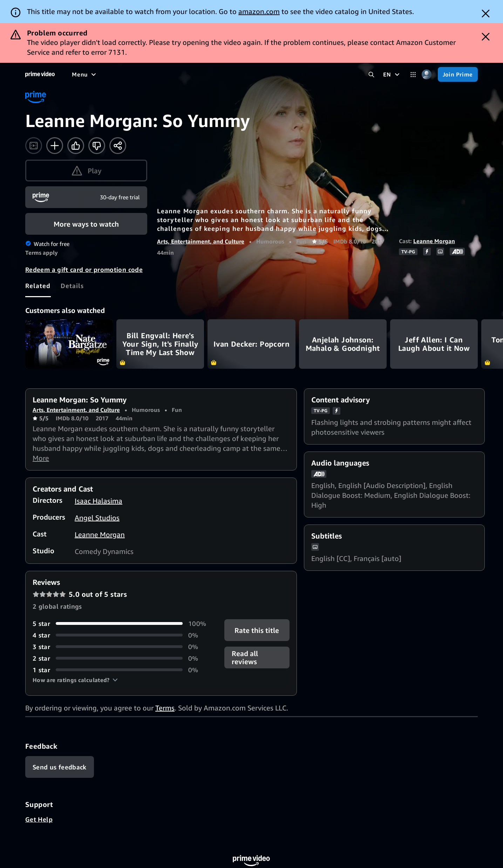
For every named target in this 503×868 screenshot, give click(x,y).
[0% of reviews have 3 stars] (120, 647)
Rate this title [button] (257, 630)
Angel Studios (97, 518)
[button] (75, 680)
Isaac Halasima (98, 501)
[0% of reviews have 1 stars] (120, 670)
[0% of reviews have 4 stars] (120, 635)
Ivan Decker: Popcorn (251, 344)
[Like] (76, 146)
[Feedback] (60, 767)
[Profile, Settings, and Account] (427, 75)
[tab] (38, 286)
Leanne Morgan (434, 241)
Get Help (39, 819)
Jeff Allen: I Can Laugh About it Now (434, 344)
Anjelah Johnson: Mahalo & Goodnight (343, 344)
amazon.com (259, 11)
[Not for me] (97, 146)
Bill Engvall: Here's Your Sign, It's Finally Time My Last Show (160, 344)
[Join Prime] (458, 74)
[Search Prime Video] (371, 75)
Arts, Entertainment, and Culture (201, 241)
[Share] (118, 146)
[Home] (40, 74)
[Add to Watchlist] (55, 146)
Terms (165, 708)
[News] (237, 74)
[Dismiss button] (486, 14)
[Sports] (210, 74)
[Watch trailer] (34, 146)
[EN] (392, 74)
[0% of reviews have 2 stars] (120, 658)
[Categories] (413, 75)
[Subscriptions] (310, 74)
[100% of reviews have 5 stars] (120, 624)
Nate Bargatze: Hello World (69, 344)
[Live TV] (265, 74)
